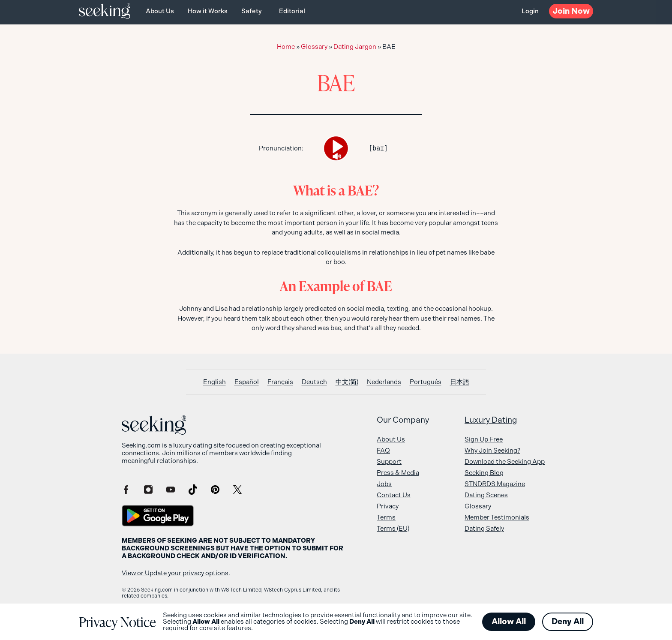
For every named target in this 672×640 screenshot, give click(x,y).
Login (530, 11)
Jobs (384, 484)
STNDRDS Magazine (495, 484)
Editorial (292, 11)
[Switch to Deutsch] (314, 382)
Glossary (314, 47)
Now (571, 11)
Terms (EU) (393, 529)
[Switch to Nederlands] (384, 382)
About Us (160, 11)
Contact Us (394, 495)
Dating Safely (484, 529)
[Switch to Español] (247, 382)
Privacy (388, 506)
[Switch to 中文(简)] (347, 382)
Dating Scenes (486, 495)
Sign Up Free (484, 439)
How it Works (208, 11)
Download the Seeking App (505, 462)
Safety (252, 11)
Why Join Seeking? (492, 451)
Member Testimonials (497, 517)
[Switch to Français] (280, 382)
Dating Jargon (355, 47)
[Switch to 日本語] (460, 382)
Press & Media (398, 473)
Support (389, 462)
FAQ (383, 451)
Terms (386, 517)
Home (286, 47)
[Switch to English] (214, 382)
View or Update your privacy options (175, 573)
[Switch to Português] (426, 382)
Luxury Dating (491, 420)
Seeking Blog (484, 473)
